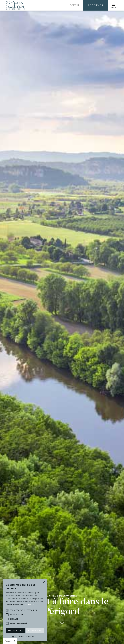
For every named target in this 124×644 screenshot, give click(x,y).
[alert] (25, 610)
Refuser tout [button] (35, 630)
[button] (113, 5)
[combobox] (10, 641)
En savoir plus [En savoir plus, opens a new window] (30, 604)
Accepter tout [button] (15, 630)
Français (8, 641)
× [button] (44, 583)
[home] (15, 5)
